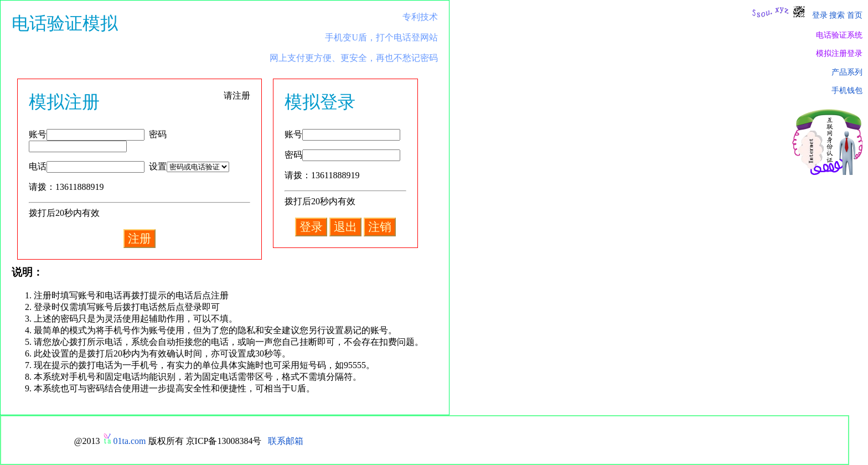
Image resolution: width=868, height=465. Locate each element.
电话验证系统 (839, 35)
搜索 (837, 15)
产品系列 (847, 72)
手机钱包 (847, 90)
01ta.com (129, 441)
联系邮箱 (286, 441)
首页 (855, 15)
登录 (820, 15)
